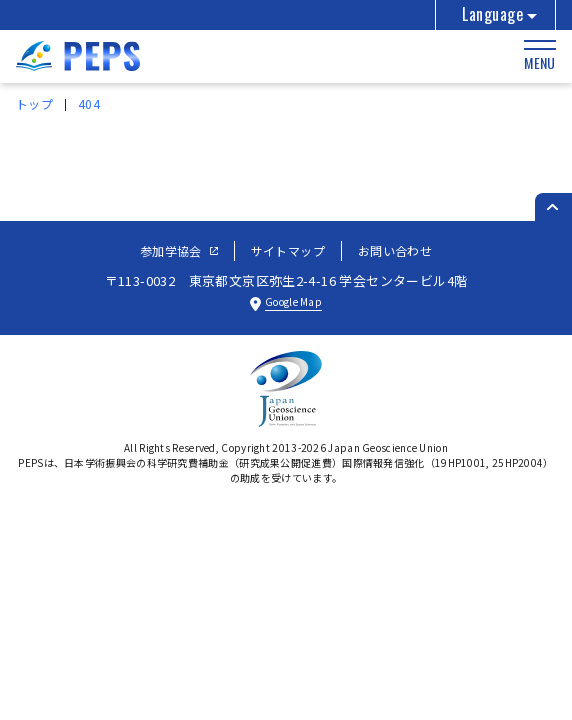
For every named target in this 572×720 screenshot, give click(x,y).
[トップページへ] (78, 64)
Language (492, 14)
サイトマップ (288, 250)
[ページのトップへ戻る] (553, 207)
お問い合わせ (395, 250)
